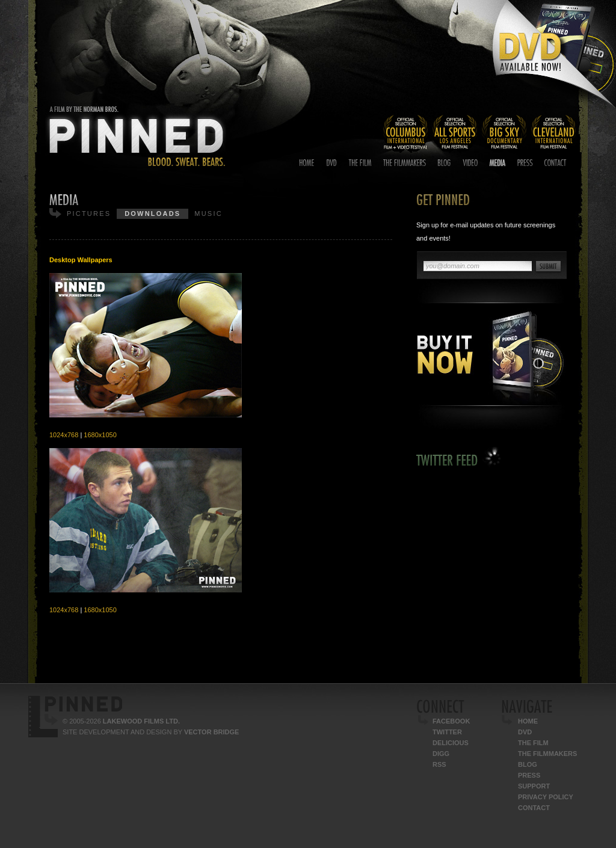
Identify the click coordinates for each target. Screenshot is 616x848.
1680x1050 (100, 435)
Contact (534, 808)
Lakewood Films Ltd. (141, 721)
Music (208, 214)
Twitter (447, 732)
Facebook (451, 721)
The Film (533, 743)
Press (529, 775)
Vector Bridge (211, 732)
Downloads (152, 214)
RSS (439, 764)
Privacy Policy (546, 797)
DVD (525, 732)
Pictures (89, 214)
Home (528, 721)
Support (534, 786)
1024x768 (64, 435)
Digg (441, 754)
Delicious (451, 743)
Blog (528, 764)
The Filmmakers (547, 754)
